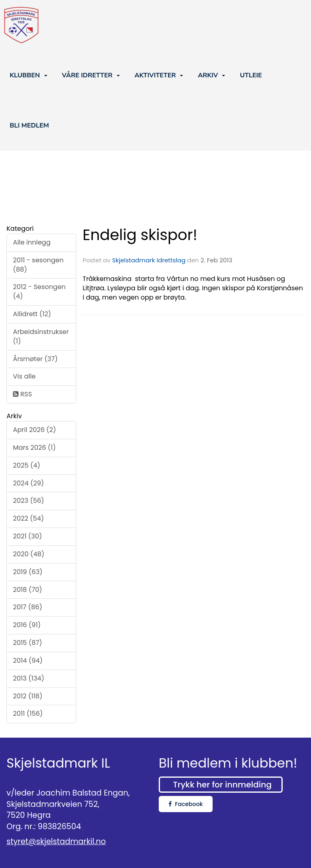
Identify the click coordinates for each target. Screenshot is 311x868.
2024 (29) (29, 483)
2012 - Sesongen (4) (39, 291)
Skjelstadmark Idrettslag (149, 260)
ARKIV (212, 75)
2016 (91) (27, 625)
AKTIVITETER (159, 75)
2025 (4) (27, 465)
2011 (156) (28, 714)
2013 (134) (29, 678)
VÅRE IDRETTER (91, 75)
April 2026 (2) (34, 430)
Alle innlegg (32, 242)
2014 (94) (28, 661)
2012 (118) (28, 696)
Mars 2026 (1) (34, 448)
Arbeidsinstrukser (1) (41, 336)
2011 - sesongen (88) (38, 265)
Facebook (186, 804)
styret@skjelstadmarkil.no (56, 841)
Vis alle (24, 376)
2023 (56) (29, 501)
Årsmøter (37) (35, 359)
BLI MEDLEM (29, 126)
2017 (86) (28, 607)
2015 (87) (28, 643)
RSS (22, 394)
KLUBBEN (29, 75)
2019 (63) (28, 572)
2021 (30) (28, 536)
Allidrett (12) (32, 314)
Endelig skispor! (140, 235)
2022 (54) (29, 518)
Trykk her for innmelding (222, 785)
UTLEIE (251, 75)
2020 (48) (29, 554)
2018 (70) (28, 590)
